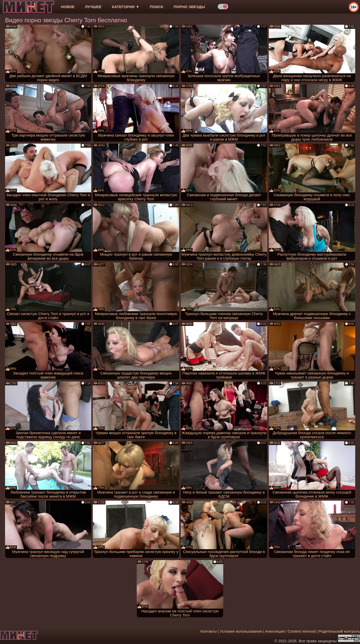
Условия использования (241, 631)
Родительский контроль (339, 631)
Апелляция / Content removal (290, 631)
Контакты (209, 631)
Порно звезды (189, 7)
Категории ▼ (126, 7)
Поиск (157, 7)
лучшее (93, 7)
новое (68, 7)
